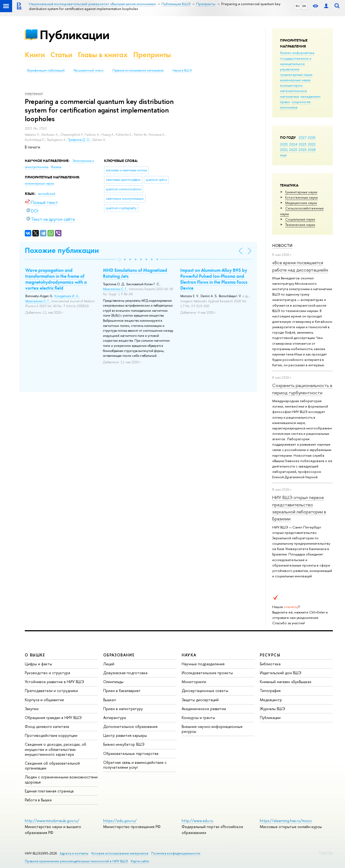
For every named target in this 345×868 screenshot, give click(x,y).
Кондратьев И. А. (67, 296)
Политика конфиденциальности (176, 853)
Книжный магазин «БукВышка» (286, 682)
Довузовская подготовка (125, 673)
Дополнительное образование (130, 726)
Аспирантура (115, 718)
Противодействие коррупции (51, 735)
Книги (35, 55)
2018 (312, 150)
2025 (284, 144)
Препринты (152, 55)
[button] (119, 259)
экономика (289, 107)
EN (304, 6)
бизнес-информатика (297, 53)
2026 (312, 137)
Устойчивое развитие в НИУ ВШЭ (54, 682)
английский (47, 194)
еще (283, 155)
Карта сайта (140, 861)
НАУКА (189, 655)
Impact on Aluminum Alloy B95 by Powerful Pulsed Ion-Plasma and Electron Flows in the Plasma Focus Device (214, 279)
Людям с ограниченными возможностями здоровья (61, 779)
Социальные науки (300, 219)
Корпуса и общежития (44, 700)
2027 (303, 137)
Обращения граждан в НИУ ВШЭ (53, 718)
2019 (303, 150)
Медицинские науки (301, 203)
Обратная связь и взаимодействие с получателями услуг (135, 765)
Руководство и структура (47, 673)
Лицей (109, 664)
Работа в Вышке (38, 800)
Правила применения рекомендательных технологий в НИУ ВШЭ (76, 861)
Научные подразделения (203, 664)
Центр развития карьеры (125, 735)
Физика (56, 167)
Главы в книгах (103, 55)
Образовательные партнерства (131, 753)
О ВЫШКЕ (35, 655)
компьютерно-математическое (294, 88)
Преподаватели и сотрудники (51, 691)
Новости (282, 245)
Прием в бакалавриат (122, 691)
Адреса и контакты (74, 853)
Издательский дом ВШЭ (281, 673)
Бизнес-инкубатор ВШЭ (124, 744)
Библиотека (270, 664)
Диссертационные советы (205, 691)
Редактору (326, 852)
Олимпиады (113, 682)
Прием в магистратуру (123, 709)
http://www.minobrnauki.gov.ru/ (52, 821)
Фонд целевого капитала (47, 726)
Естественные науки (301, 197)
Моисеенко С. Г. (37, 301)
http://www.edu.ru (197, 821)
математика (289, 96)
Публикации (75, 35)
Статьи (61, 55)
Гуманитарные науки (301, 192)
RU (298, 6)
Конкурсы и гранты (198, 718)
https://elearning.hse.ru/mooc (286, 821)
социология (301, 102)
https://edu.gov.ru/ (120, 821)
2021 (284, 150)
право (285, 102)
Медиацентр (271, 700)
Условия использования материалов (120, 853)
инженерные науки (295, 80)
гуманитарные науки (296, 74)
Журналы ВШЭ (272, 709)
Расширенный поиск (89, 70)
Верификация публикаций (46, 70)
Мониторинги (194, 682)
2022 (312, 144)
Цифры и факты (38, 664)
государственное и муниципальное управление (296, 64)
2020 (293, 150)
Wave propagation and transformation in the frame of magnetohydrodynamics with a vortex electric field (56, 279)
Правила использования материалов (138, 70)
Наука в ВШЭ (182, 70)
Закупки (32, 709)
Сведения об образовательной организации (52, 766)
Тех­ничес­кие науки (300, 225)
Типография (270, 691)
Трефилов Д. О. (79, 140)
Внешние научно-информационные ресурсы (212, 729)
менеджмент (310, 96)
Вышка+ (110, 700)
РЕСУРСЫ (270, 655)
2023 (303, 144)
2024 (293, 144)
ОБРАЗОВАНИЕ (119, 655)
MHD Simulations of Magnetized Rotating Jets (135, 273)
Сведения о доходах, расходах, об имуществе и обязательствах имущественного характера (56, 749)
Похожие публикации (62, 250)
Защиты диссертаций (200, 700)
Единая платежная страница (49, 791)
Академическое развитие (204, 709)
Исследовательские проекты (207, 673)
